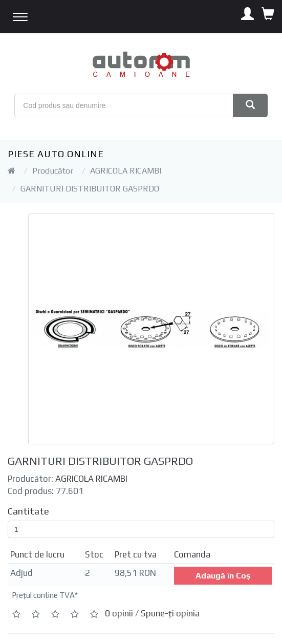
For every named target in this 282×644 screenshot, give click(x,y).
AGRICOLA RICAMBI (126, 171)
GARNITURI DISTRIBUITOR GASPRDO (90, 189)
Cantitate (28, 511)
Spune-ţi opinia (170, 614)
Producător (53, 171)
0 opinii (119, 614)
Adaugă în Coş (223, 576)
